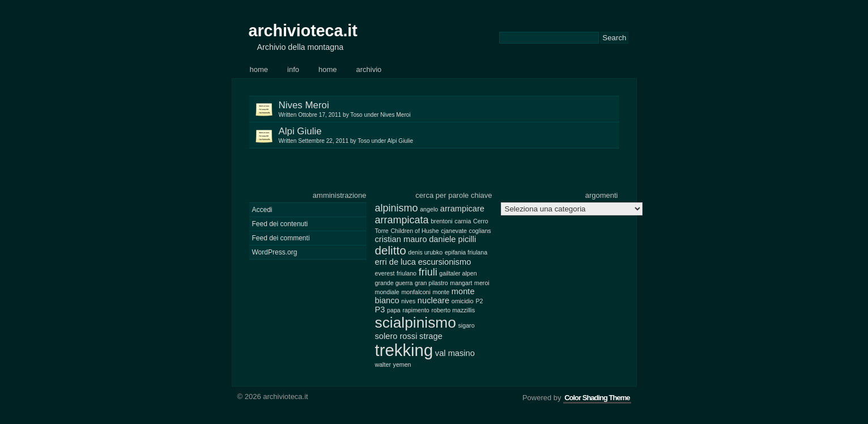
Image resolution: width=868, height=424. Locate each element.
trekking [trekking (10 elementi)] (404, 350)
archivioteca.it (303, 31)
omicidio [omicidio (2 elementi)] (463, 301)
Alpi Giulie (449, 135)
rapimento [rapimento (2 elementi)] (416, 310)
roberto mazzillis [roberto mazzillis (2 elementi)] (453, 310)
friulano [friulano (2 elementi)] (407, 273)
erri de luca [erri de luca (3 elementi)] (396, 262)
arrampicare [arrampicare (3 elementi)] (462, 209)
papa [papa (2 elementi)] (394, 310)
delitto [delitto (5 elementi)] (391, 250)
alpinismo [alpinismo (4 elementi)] (397, 208)
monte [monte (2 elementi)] (441, 292)
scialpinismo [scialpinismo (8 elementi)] (416, 323)
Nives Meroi (449, 109)
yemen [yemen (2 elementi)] (402, 364)
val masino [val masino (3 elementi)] (455, 353)
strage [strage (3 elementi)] (431, 336)
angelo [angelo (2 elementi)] (429, 209)
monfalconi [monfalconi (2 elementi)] (416, 292)
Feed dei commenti (281, 238)
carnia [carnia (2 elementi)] (463, 221)
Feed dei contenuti (280, 224)
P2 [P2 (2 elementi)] (479, 301)
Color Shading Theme (597, 398)
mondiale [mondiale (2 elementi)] (387, 292)
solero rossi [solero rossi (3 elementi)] (396, 336)
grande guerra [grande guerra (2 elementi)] (394, 283)
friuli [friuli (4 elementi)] (428, 272)
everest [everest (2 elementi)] (385, 273)
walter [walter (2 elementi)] (383, 364)
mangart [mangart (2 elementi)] (461, 283)
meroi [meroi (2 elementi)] (482, 283)
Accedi (262, 210)
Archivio (369, 69)
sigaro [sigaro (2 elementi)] (467, 325)
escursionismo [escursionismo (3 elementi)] (445, 262)
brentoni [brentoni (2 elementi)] (442, 221)
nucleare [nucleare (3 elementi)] (433, 300)
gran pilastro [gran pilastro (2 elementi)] (431, 283)
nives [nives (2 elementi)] (408, 301)
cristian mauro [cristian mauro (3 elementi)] (401, 239)
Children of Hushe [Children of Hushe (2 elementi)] (414, 231)
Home (259, 69)
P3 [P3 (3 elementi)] (380, 309)
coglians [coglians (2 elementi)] (480, 231)
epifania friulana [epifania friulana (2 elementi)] (466, 252)
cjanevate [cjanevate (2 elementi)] (454, 231)
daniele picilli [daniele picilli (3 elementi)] (452, 239)
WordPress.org (275, 252)
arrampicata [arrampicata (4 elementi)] (402, 220)
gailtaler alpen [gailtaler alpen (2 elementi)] (458, 273)
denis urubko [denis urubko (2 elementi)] (425, 252)
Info (293, 69)
